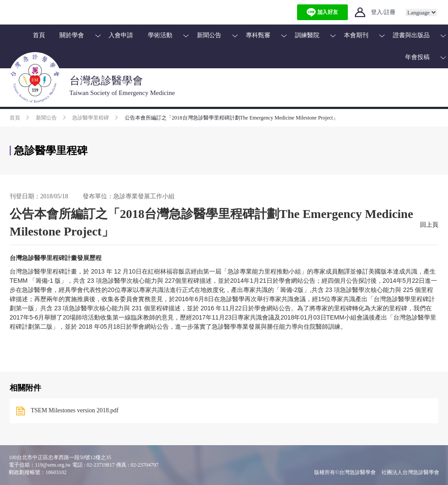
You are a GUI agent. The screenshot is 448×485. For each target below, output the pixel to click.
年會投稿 (417, 57)
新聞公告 (209, 35)
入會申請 (121, 35)
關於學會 (72, 35)
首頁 (39, 35)
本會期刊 (356, 35)
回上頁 (429, 225)
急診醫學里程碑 (91, 118)
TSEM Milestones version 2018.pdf (75, 410)
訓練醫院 (307, 35)
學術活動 (160, 35)
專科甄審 (258, 35)
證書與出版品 (411, 35)
